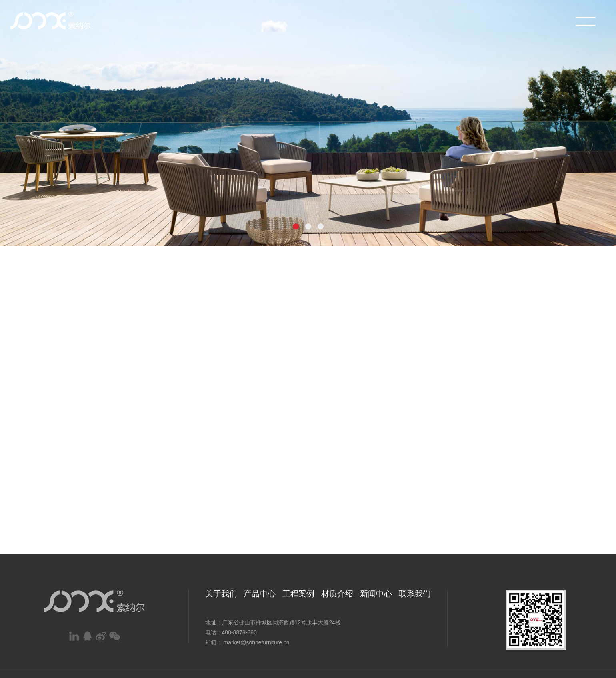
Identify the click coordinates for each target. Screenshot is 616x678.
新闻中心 (376, 594)
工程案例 (298, 594)
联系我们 (415, 594)
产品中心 (260, 594)
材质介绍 (337, 594)
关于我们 (221, 594)
